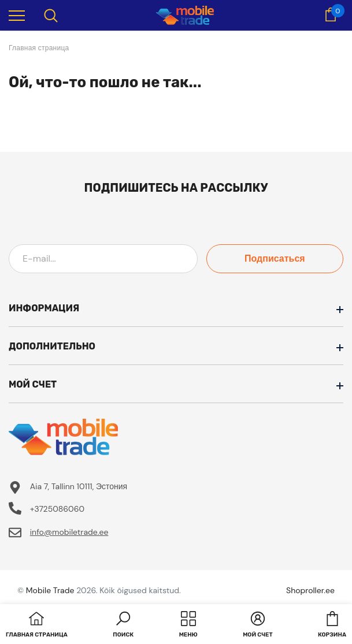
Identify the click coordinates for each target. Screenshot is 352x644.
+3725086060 (57, 509)
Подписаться (292, 258)
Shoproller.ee (310, 590)
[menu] (17, 15)
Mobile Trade (50, 590)
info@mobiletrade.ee (69, 532)
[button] (123, 626)
